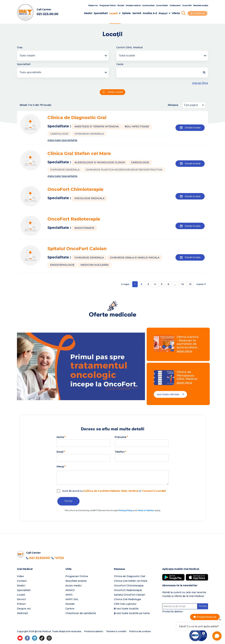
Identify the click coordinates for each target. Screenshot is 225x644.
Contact (22, 581)
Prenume (121, 437)
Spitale (127, 13)
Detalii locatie (189, 128)
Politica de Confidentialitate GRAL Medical (111, 491)
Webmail (22, 613)
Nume (61, 437)
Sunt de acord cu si (114, 491)
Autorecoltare (149, 6)
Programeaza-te (207, 617)
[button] (40, 569)
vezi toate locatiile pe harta (133, 613)
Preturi (164, 13)
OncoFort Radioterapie (74, 219)
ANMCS (70, 590)
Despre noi (93, 6)
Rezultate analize (201, 6)
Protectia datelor (173, 612)
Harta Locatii (112, 92)
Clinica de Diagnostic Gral (77, 118)
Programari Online (108, 6)
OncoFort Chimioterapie (75, 190)
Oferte (176, 13)
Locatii (114, 13)
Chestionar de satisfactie (81, 613)
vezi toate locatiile (127, 609)
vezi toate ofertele (171, 395)
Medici (89, 13)
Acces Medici (162, 6)
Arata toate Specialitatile (62, 140)
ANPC (69, 595)
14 (183, 284)
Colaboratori (175, 6)
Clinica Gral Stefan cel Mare (79, 154)
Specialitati (101, 13)
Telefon (120, 452)
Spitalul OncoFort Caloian (77, 249)
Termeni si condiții (154, 491)
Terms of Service (146, 511)
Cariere (70, 609)
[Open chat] (217, 636)
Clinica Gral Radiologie (128, 599)
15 (190, 284)
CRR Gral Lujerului (125, 604)
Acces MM (187, 6)
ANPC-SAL (72, 599)
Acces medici (74, 586)
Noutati (121, 6)
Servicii (137, 13)
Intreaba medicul (133, 6)
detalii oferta (184, 351)
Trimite (68, 501)
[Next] (201, 284)
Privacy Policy (125, 511)
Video (20, 576)
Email (61, 452)
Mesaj (61, 467)
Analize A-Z (150, 13)
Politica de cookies (140, 632)
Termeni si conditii (116, 632)
